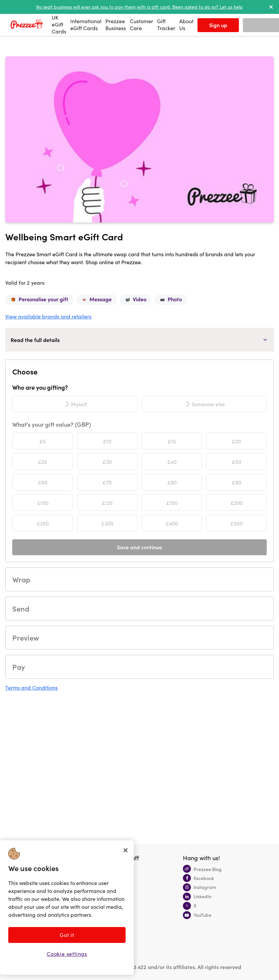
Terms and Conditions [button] (31, 687)
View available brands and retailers (48, 316)
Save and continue (139, 547)
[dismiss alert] (271, 7)
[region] (67, 907)
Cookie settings (67, 954)
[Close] (126, 850)
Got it (67, 935)
